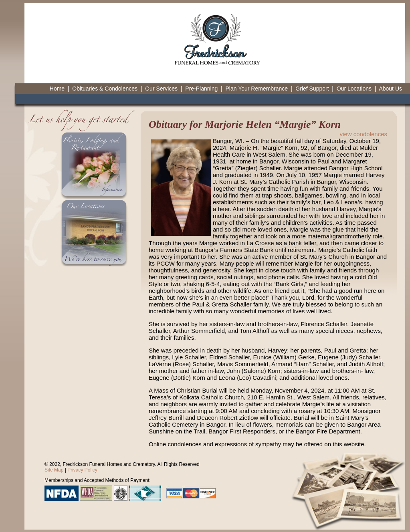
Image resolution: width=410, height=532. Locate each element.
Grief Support (312, 89)
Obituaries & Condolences (105, 89)
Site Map (54, 470)
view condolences (364, 134)
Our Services (161, 89)
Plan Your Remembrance (257, 89)
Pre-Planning (201, 89)
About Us (390, 89)
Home (57, 89)
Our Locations (354, 89)
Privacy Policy (82, 470)
